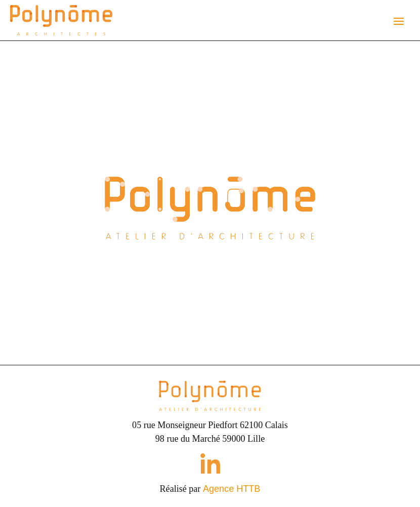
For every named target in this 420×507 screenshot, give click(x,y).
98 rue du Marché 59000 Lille (210, 439)
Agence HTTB (232, 489)
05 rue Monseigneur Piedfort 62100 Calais (210, 425)
